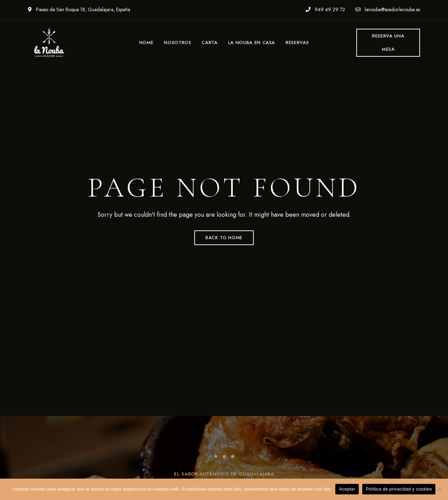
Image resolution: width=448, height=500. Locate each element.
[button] (388, 43)
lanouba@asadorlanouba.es (388, 9)
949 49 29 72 (325, 9)
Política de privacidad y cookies (399, 489)
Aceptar (347, 489)
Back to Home (224, 238)
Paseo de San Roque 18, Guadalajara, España (79, 9)
